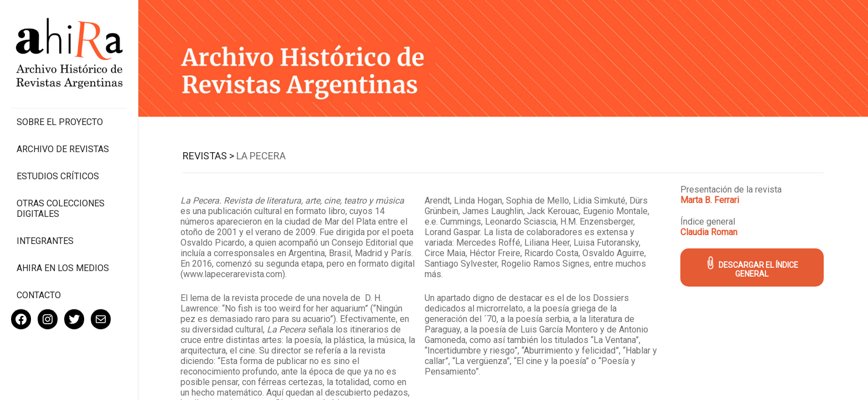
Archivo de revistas (63, 149)
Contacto (39, 295)
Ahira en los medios (63, 268)
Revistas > (208, 156)
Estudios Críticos (58, 176)
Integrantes (45, 241)
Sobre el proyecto (60, 122)
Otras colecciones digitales (61, 209)
